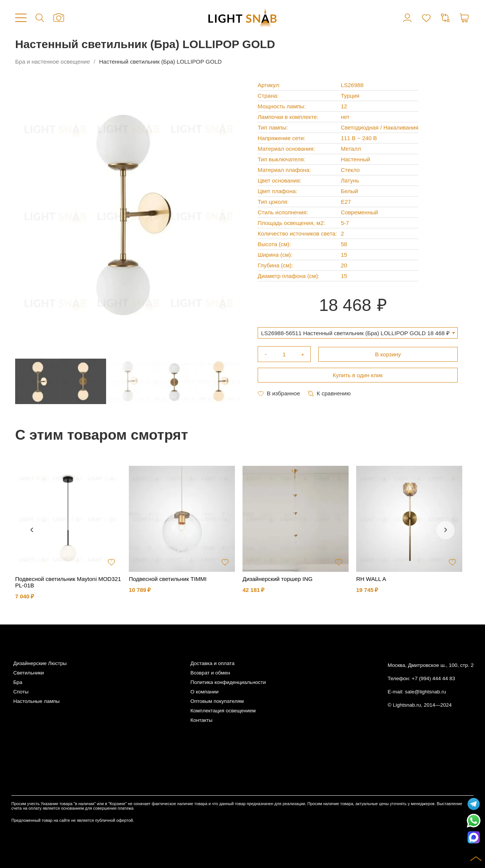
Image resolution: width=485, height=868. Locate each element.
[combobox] (358, 333)
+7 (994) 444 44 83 (433, 678)
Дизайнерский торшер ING (278, 579)
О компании (204, 692)
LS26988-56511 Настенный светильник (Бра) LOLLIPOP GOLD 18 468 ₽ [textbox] (355, 333)
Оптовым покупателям (217, 701)
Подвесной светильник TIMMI (168, 579)
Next (446, 530)
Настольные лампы (36, 701)
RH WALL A (371, 579)
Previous (32, 530)
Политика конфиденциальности (228, 682)
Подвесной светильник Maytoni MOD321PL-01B (68, 582)
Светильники (29, 673)
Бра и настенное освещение (52, 62)
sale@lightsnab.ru (426, 692)
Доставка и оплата (212, 663)
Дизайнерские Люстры (40, 663)
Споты (21, 692)
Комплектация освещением (223, 711)
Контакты (201, 720)
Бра (18, 682)
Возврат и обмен (210, 673)
